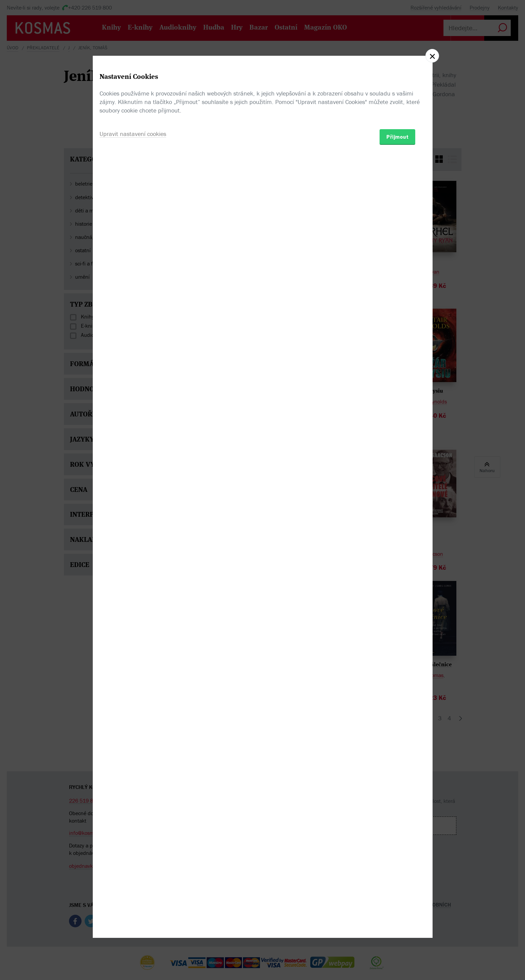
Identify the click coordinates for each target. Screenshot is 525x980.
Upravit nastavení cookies (133, 527)
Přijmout (397, 530)
